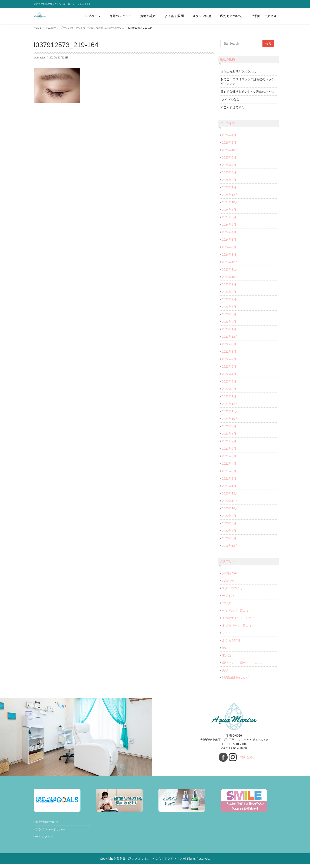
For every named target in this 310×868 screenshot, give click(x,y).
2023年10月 (230, 277)
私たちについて (231, 16)
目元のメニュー (120, 16)
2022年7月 (229, 359)
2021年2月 (229, 478)
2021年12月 (230, 404)
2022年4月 (229, 374)
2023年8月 (229, 292)
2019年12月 (230, 546)
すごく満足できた (232, 107)
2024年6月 (229, 217)
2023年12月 (230, 262)
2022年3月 (229, 381)
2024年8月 (229, 210)
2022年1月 (229, 396)
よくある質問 (174, 16)
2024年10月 (230, 202)
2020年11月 (230, 501)
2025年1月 (229, 187)
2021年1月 (229, 486)
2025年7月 (229, 165)
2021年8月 (229, 434)
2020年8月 (229, 523)
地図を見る (248, 757)
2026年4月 (229, 135)
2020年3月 (229, 538)
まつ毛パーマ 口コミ (237, 625)
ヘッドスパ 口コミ (235, 611)
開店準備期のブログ (235, 678)
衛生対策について (47, 822)
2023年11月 (230, 269)
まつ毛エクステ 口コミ (238, 618)
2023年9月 (229, 284)
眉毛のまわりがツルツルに (238, 71)
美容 (225, 670)
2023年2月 (229, 322)
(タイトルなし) (230, 99)
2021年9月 (229, 426)
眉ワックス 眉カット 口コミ (243, 663)
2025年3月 (229, 180)
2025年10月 (230, 150)
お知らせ (228, 581)
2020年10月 (230, 508)
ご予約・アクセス (264, 16)
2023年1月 (229, 329)
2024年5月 (229, 225)
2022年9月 (229, 344)
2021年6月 (229, 449)
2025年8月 (229, 157)
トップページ (91, 16)
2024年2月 (229, 247)
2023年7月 (229, 299)
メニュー (51, 28)
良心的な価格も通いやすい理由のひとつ (247, 92)
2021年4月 (229, 464)
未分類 (226, 655)
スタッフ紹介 (202, 16)
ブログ (226, 603)
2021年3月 (229, 471)
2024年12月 (230, 195)
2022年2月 (229, 389)
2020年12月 (230, 493)
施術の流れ (148, 16)
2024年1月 (229, 254)
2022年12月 (230, 337)
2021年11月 (230, 411)
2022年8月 (229, 352)
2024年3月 (229, 240)
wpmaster (40, 58)
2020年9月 (229, 516)
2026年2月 (229, 142)
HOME (37, 28)
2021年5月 (229, 456)
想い (225, 648)
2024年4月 (229, 232)
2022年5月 (229, 366)
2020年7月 (229, 531)
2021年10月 (230, 419)
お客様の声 (229, 573)
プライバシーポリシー (50, 829)
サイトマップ (44, 837)
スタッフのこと (232, 588)
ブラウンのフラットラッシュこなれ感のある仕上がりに (92, 28)
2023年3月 (229, 314)
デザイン (228, 596)
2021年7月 (229, 441)
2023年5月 (229, 307)
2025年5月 (229, 172)
